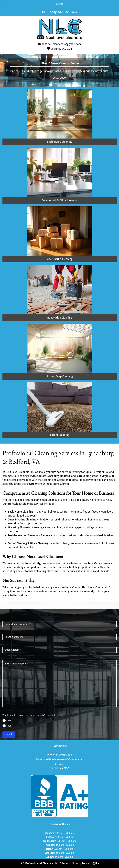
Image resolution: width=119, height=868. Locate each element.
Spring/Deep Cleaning (60, 376)
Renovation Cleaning (60, 318)
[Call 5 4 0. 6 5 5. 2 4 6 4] (68, 12)
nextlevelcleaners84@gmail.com (61, 44)
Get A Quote (60, 78)
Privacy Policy (81, 863)
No (9, 721)
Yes (10, 726)
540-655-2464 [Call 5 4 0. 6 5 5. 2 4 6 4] (64, 755)
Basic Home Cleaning (59, 142)
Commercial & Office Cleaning (59, 200)
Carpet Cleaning (60, 435)
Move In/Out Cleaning (59, 259)
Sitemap (65, 863)
